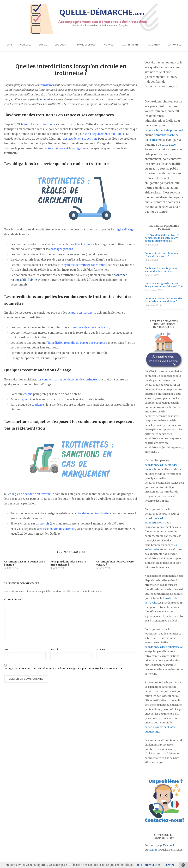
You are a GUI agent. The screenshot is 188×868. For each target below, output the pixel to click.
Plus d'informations (148, 865)
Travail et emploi (86, 45)
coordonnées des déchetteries (163, 647)
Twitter (153, 850)
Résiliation (154, 45)
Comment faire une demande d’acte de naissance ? (162, 255)
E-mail (54, 650)
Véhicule (26, 45)
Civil (10, 45)
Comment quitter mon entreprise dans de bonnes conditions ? (164, 300)
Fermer (169, 865)
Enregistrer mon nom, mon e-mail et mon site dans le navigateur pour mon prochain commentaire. (63, 669)
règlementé (42, 99)
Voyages (109, 45)
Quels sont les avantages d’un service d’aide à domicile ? (161, 270)
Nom (7, 650)
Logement (61, 45)
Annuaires (175, 45)
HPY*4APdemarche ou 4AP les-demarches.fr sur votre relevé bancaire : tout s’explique (162, 238)
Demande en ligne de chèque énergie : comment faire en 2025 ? (164, 285)
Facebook (169, 845)
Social (43, 45)
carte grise (169, 145)
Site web (101, 650)
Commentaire (14, 600)
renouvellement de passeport (164, 130)
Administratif (131, 45)
